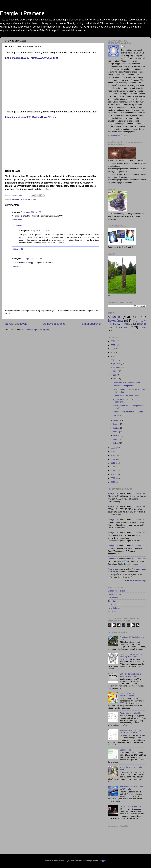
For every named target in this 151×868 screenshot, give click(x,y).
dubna (116, 432)
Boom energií (125, 750)
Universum (122, 327)
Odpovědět (17, 220)
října (115, 371)
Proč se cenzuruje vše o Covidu (126, 396)
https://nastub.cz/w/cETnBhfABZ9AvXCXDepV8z (32, 58)
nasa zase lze (139, 493)
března (116, 435)
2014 (113, 471)
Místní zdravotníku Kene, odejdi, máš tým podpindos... (129, 391)
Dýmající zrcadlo (115, 594)
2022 (113, 356)
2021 (113, 360)
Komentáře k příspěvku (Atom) (37, 330)
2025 (113, 345)
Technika (141, 324)
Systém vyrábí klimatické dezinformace (123, 401)
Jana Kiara (113, 601)
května (116, 428)
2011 (113, 482)
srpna (116, 379)
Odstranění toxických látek (131, 713)
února (116, 439)
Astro (135, 317)
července (117, 420)
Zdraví (34, 199)
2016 (113, 463)
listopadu (117, 367)
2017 (113, 459)
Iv (124, 46)
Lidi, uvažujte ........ (121, 416)
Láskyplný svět (114, 605)
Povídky (112, 324)
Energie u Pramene (22, 13)
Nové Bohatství (114, 608)
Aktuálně (16, 199)
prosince (117, 364)
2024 (113, 349)
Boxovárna (25, 199)
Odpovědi (19, 226)
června (116, 424)
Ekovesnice (113, 598)
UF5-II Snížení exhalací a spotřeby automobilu (131, 655)
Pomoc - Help (138, 321)
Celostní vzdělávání (116, 591)
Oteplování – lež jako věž (124, 386)
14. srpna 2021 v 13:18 (40, 231)
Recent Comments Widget (138, 581)
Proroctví (112, 611)
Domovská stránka (54, 324)
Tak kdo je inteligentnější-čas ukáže (128, 412)
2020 (113, 448)
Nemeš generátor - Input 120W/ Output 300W (130, 731)
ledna (116, 443)
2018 (113, 455)
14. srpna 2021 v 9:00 (32, 212)
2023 (113, 353)
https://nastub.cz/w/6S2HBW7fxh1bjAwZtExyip (31, 117)
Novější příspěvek (16, 324)
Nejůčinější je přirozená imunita (126, 382)
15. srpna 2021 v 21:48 (32, 259)
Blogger (102, 861)
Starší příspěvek (92, 324)
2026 (113, 341)
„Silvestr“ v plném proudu (130, 806)
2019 (113, 452)
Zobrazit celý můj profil (118, 135)
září (115, 375)
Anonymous (113, 493)
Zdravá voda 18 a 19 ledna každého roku (131, 788)
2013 (113, 474)
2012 (113, 478)
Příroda (126, 324)
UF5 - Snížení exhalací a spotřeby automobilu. (130, 675)
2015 (113, 467)
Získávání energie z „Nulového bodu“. (128, 695)
